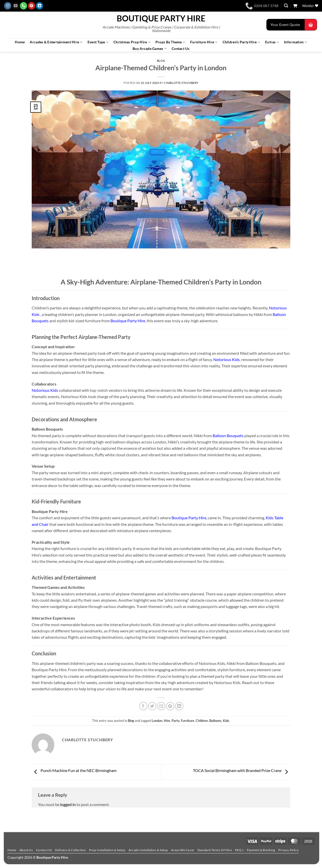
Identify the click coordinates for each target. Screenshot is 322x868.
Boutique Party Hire (161, 18)
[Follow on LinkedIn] (40, 6)
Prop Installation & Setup (107, 850)
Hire (167, 721)
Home (20, 42)
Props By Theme (170, 42)
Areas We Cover (183, 850)
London (157, 721)
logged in (68, 804)
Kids (226, 721)
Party (175, 721)
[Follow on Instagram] (8, 6)
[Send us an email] (16, 6)
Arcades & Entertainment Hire (56, 42)
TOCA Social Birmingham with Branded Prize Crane (242, 770)
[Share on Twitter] (152, 706)
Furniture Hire (204, 42)
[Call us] (24, 6)
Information (296, 42)
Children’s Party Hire (241, 42)
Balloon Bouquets (228, 436)
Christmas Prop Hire (132, 42)
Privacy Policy (288, 850)
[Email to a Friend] (161, 706)
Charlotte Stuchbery (181, 83)
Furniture (188, 721)
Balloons (215, 721)
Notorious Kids (227, 359)
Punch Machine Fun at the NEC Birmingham (74, 770)
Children (202, 721)
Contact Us (180, 49)
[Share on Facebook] (143, 706)
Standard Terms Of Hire (215, 850)
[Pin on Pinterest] (170, 706)
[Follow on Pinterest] (32, 6)
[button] (286, 6)
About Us (26, 850)
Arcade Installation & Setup (148, 850)
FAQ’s (239, 850)
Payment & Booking (261, 850)
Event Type (98, 42)
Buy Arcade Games (150, 49)
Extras (272, 42)
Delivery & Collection (71, 850)
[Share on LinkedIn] (179, 706)
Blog (161, 61)
